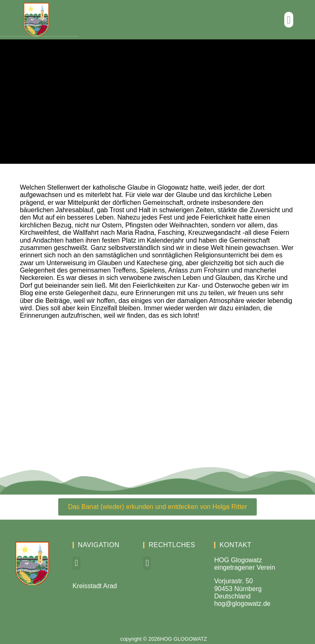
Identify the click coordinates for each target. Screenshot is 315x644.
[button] (289, 20)
